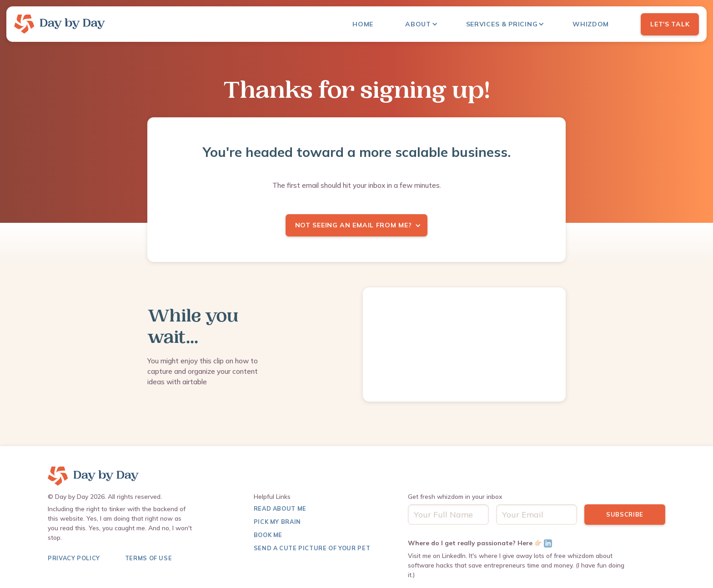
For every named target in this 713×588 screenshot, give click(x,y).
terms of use (149, 558)
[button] (426, 24)
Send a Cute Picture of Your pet (312, 548)
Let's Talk (670, 24)
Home (363, 24)
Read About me (280, 508)
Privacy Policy (74, 558)
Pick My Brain (277, 522)
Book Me (268, 535)
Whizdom (591, 24)
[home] (60, 24)
